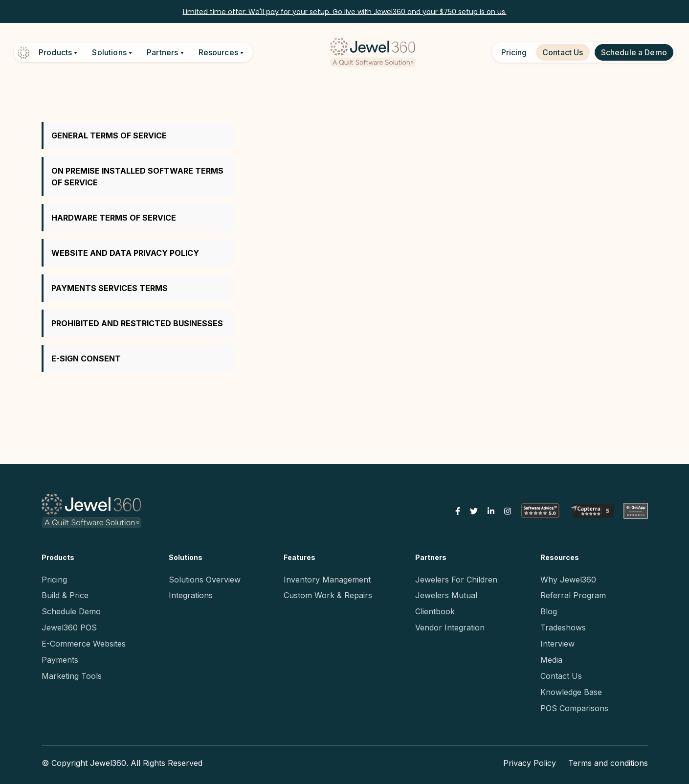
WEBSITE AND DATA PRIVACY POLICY (125, 253)
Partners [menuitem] (431, 557)
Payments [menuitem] (60, 660)
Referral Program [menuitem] (573, 595)
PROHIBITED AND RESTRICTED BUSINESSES (137, 323)
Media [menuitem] (551, 660)
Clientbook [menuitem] (435, 611)
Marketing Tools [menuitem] (72, 676)
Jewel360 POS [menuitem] (69, 627)
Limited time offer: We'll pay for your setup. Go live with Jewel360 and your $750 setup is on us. (345, 11)
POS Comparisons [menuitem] (574, 708)
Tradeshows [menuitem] (563, 627)
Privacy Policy (530, 763)
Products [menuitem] (58, 557)
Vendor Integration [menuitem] (450, 627)
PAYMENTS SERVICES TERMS (110, 288)
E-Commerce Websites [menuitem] (84, 644)
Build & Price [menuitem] (65, 595)
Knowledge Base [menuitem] (571, 692)
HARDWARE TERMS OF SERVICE (114, 218)
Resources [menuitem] (560, 557)
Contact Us (563, 52)
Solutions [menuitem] (186, 557)
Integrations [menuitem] (191, 595)
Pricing (514, 52)
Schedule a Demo (634, 52)
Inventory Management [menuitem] (327, 580)
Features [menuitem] (300, 557)
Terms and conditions (608, 763)
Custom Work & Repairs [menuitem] (328, 595)
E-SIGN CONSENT (86, 358)
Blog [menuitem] (549, 611)
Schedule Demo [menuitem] (71, 611)
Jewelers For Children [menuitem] (456, 580)
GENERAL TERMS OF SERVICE (109, 135)
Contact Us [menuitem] (561, 676)
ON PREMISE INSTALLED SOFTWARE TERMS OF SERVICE (137, 177)
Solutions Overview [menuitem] (205, 580)
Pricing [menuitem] (54, 580)
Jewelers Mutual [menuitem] (446, 595)
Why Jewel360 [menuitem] (568, 580)
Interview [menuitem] (557, 644)
